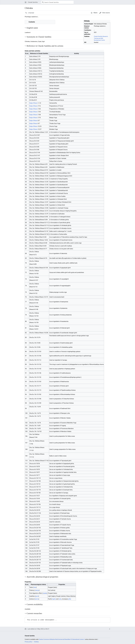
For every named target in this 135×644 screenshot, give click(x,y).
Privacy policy (28, 642)
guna (37, 596)
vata (60, 599)
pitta (70, 599)
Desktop (36, 642)
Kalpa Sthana (33, 103)
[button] (26, 2)
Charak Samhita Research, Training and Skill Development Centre (101, 38)
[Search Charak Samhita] (57, 2)
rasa (35, 587)
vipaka (45, 593)
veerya (37, 590)
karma (37, 599)
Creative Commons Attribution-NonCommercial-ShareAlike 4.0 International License (61, 639)
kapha (54, 599)
